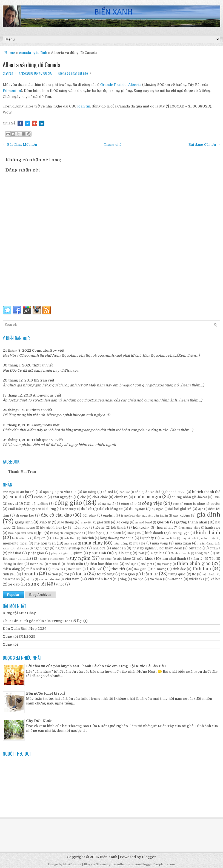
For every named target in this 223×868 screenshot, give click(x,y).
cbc (83, 497)
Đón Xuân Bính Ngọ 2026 (25, 629)
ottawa (215, 548)
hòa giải (46, 528)
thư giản (140, 569)
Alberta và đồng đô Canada (32, 65)
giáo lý (45, 522)
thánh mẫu (74, 564)
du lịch (86, 509)
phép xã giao (60, 553)
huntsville (213, 528)
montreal (71, 544)
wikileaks (197, 579)
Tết (212, 559)
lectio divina (21, 538)
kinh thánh (208, 533)
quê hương (123, 553)
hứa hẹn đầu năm (21, 533)
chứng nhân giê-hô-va (189, 497)
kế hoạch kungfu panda (67, 533)
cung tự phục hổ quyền (202, 504)
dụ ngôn (157, 509)
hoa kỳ (62, 528)
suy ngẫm (80, 558)
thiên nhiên (36, 569)
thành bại (37, 564)
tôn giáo (128, 574)
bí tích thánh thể (206, 492)
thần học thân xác (104, 564)
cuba (176, 504)
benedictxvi (176, 492)
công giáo (68, 503)
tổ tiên (53, 574)
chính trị (121, 497)
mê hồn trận (45, 543)
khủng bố (134, 533)
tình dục (179, 569)
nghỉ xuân (22, 548)
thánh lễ (55, 564)
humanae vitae (190, 528)
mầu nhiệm (209, 538)
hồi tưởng (141, 527)
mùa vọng (160, 543)
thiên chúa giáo (194, 564)
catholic (40, 497)
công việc (152, 503)
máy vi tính (188, 538)
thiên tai (58, 569)
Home (10, 53)
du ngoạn (137, 509)
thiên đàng (11, 569)
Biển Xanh (108, 857)
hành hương (26, 528)
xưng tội (37, 584)
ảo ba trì (27, 492)
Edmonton (12, 91)
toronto (30, 574)
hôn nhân (165, 527)
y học (60, 584)
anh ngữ (9, 492)
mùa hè (139, 543)
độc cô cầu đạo (56, 515)
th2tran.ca (70, 370)
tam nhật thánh (174, 559)
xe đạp (14, 584)
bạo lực (125, 492)
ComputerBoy (45, 350)
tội (67, 574)
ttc (194, 574)
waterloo (175, 579)
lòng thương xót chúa (117, 538)
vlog (124, 579)
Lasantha (118, 864)
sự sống (106, 559)
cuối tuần (16, 509)
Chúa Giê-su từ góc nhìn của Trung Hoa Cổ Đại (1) (45, 621)
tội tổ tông (106, 574)
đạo (201, 509)
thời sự (94, 569)
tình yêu (9, 574)
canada (25, 53)
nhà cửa (99, 548)
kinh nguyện (180, 533)
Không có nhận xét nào (73, 73)
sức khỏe (145, 559)
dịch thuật (69, 509)
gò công (123, 522)
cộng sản (128, 504)
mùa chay (92, 543)
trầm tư (150, 574)
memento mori (15, 543)
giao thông (66, 522)
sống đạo (202, 553)
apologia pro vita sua (60, 492)
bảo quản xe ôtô (148, 492)
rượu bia (158, 553)
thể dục (131, 564)
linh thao (70, 538)
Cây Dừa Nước (39, 721)
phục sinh (98, 553)
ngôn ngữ (41, 548)
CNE (217, 497)
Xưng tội (10, 644)
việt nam (72, 579)
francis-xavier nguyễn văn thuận (145, 516)
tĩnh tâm (202, 569)
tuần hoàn (209, 574)
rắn (141, 553)
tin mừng (159, 569)
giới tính (104, 522)
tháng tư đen (13, 564)
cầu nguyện (63, 497)
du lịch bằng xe (111, 509)
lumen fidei (168, 538)
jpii (41, 533)
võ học (138, 579)
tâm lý (198, 559)
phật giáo (36, 553)
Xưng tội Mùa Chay (19, 613)
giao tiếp (86, 522)
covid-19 (16, 504)
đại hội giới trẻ (180, 509)
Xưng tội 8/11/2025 (19, 637)
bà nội (108, 492)
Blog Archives (40, 595)
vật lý (30, 579)
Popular (13, 595)
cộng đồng (40, 504)
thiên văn (75, 569)
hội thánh (119, 528)
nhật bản (119, 548)
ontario (195, 548)
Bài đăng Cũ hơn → (204, 145)
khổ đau (115, 533)
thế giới (147, 564)
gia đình (40, 53)
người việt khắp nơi (71, 548)
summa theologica (52, 559)
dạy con (35, 509)
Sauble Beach (181, 553)
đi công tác (25, 515)
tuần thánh (11, 579)
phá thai (15, 553)
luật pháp (147, 538)
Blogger (149, 857)
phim (78, 553)
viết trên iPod (100, 579)
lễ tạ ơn (40, 538)
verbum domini (49, 579)
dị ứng (51, 509)
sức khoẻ (124, 559)
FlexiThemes (72, 864)
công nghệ (106, 504)
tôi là (81, 574)
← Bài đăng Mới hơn (20, 145)
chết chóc (100, 497)
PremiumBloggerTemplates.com (151, 864)
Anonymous (43, 395)
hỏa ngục (81, 528)
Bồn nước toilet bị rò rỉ (45, 693)
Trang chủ (113, 145)
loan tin (84, 106)
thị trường (164, 564)
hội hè (100, 528)
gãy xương (181, 515)
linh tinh (87, 538)
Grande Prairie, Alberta (121, 85)
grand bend (144, 522)
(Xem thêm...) (188, 355)
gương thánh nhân (191, 522)
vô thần (156, 579)
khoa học (95, 533)
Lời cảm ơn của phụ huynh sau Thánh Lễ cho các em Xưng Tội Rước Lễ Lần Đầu (96, 666)
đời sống (89, 515)
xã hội (215, 579)
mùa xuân (183, 543)
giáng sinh (24, 522)
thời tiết (118, 569)
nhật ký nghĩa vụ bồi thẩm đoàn (157, 548)
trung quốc (177, 574)
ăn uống (90, 492)
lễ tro (55, 538)
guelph (163, 522)
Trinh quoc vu (43, 440)
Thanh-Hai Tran (22, 472)
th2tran (39, 365)
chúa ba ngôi (148, 497)
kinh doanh (154, 533)
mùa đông (121, 544)
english (109, 515)
